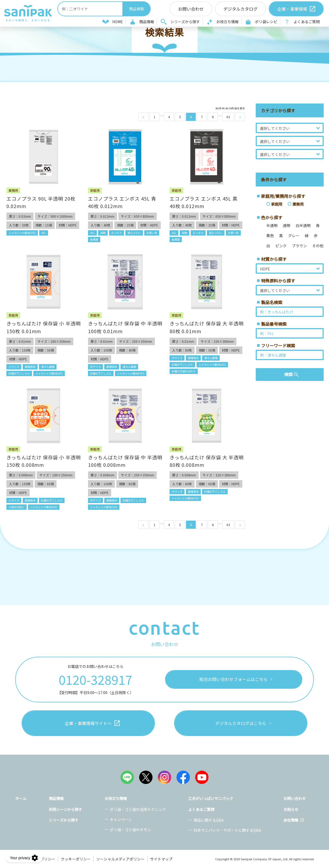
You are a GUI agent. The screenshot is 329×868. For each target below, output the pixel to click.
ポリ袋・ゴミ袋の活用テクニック (138, 809)
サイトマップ (161, 859)
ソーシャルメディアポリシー (120, 859)
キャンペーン (121, 819)
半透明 (272, 225)
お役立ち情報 (227, 22)
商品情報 (147, 22)
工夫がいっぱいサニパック (211, 798)
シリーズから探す (185, 22)
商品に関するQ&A (209, 820)
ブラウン (299, 246)
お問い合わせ (295, 798)
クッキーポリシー (76, 859)
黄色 (270, 236)
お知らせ (291, 809)
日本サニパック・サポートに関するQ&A (227, 830)
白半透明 (303, 225)
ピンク (281, 246)
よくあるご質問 (307, 22)
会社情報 (291, 820)
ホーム (21, 798)
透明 (287, 225)
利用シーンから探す (65, 809)
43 (228, 117)
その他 (318, 246)
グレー (294, 236)
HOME (118, 22)
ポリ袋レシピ (266, 22)
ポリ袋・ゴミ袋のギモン (130, 830)
